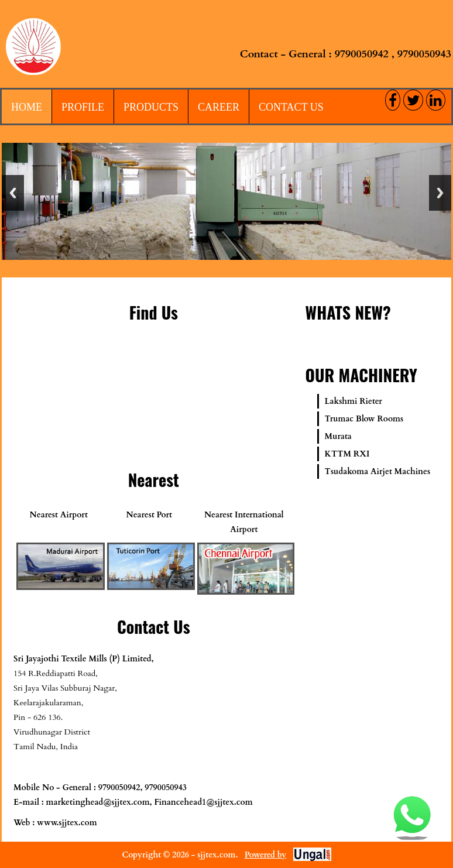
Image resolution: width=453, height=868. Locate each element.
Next (440, 193)
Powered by (265, 855)
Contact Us (291, 107)
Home (27, 107)
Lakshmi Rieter (354, 401)
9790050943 (424, 54)
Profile (83, 107)
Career (219, 107)
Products (151, 107)
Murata (338, 436)
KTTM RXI (347, 454)
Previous (13, 193)
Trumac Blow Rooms (364, 419)
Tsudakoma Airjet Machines (378, 471)
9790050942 (362, 54)
